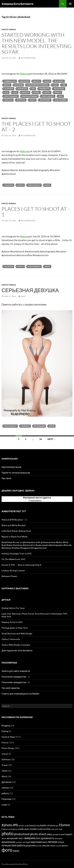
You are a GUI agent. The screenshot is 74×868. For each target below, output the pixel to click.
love (15, 92)
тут (44, 500)
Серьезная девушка (30, 290)
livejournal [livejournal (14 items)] (6, 829)
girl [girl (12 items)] (57, 826)
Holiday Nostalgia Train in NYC (17, 554)
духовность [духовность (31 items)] (48, 838)
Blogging (6, 725)
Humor (5, 742)
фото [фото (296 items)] (7, 850)
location (9, 185)
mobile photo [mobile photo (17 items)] (24, 829)
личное (5, 788)
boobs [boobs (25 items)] (43, 825)
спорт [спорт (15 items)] (52, 846)
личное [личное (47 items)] (52, 842)
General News (8, 737)
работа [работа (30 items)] (21, 845)
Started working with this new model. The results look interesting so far (37, 43)
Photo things (9, 29)
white (33, 100)
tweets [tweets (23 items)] (69, 834)
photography (11, 96)
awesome (25, 81)
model (37, 92)
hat (33, 89)
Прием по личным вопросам (16, 473)
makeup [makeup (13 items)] (14, 829)
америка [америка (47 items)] (30, 838)
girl (64, 85)
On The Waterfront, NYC (14, 559)
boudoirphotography (38, 85)
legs (6, 92)
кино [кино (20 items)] (45, 842)
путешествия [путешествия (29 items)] (9, 845)
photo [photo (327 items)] (7, 833)
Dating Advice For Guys (13, 608)
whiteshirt (45, 100)
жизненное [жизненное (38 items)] (8, 842)
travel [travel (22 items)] (62, 834)
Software (6, 759)
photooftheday (30, 96)
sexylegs (8, 100)
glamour (9, 89)
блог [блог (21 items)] (38, 838)
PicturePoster (28, 58)
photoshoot (48, 96)
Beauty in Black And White (15, 537)
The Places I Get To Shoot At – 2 (36, 127)
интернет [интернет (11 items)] (19, 842)
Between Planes (9, 576)
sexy (61, 96)
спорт (4, 805)
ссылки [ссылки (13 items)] (58, 846)
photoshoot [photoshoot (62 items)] (22, 834)
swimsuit (25, 426)
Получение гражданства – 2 (16, 682)
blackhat (59, 81)
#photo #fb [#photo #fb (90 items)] (10, 825)
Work (4, 776)
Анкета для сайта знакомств (16, 671)
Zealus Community (11, 639)
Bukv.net (25, 74)
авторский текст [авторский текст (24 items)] (15, 838)
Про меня (6, 478)
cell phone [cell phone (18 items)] (51, 825)
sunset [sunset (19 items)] (55, 834)
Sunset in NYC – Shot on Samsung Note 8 (21, 565)
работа (5, 793)
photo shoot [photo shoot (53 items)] (38, 834)
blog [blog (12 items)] (38, 826)
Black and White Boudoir (14, 525)
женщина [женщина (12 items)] (59, 838)
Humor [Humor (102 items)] (65, 825)
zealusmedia (61, 100)
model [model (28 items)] (33, 829)
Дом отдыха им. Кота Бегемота (17, 650)
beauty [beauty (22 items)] (33, 825)
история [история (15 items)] (27, 842)
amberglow (10, 81)
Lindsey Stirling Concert (13, 570)
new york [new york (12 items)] (55, 829)
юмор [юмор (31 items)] (16, 851)
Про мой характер (11, 688)
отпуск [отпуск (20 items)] (61, 842)
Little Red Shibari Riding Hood (16, 531)
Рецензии (6, 799)
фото (48, 185)
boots (7, 85)
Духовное (6, 782)
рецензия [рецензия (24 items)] (30, 845)
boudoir (19, 85)
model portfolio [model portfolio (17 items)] (44, 829)
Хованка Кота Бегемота (18, 4)
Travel (5, 765)
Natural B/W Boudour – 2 (14, 520)
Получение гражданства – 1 (16, 677)
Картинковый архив (11, 467)
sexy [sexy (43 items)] (49, 834)
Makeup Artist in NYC (12, 622)
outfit (47, 92)
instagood (59, 89)
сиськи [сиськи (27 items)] (46, 845)
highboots (44, 89)
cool (55, 85)
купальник (39, 426)
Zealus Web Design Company (16, 645)
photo (58, 92)
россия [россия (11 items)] (39, 846)
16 (41, 439)
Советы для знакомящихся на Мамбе (20, 694)
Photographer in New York (15, 628)
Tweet (4, 771)
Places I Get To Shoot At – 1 (36, 212)
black (47, 81)
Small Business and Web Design (17, 633)
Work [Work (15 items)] (4, 838)
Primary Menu (70, 4)
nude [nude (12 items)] (60, 829)
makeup (25, 92)
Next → (52, 439)
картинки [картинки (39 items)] (36, 842)
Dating (5, 731)
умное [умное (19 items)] (65, 846)
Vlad (23, 296)
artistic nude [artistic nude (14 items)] (24, 826)
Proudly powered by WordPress (15, 864)
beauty (37, 81)
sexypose (21, 100)
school (5, 754)
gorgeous (22, 89)
